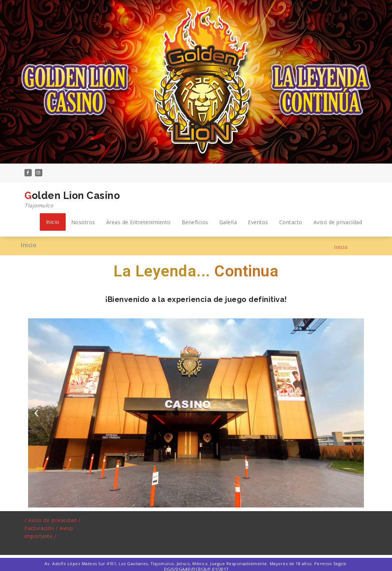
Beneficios (195, 222)
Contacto (291, 222)
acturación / (44, 528)
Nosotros (83, 222)
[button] (36, 413)
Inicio (53, 222)
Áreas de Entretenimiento (139, 222)
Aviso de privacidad (338, 222)
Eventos (258, 222)
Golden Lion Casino (72, 200)
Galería (228, 222)
